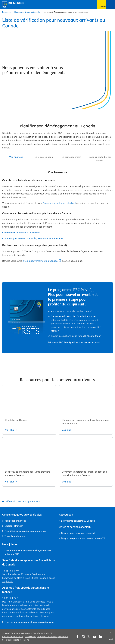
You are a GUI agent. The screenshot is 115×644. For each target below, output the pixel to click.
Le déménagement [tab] (71, 157)
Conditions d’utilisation (13, 637)
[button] (102, 5)
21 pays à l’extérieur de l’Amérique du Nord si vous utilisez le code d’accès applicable (29, 578)
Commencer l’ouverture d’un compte (21, 233)
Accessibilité (30, 637)
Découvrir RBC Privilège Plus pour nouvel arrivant (74, 342)
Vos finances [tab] (16, 157)
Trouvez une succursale (17, 622)
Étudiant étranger (14, 526)
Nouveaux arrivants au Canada (27, 12)
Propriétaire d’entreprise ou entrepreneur (25, 531)
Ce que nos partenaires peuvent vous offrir (83, 538)
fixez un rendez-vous (43, 622)
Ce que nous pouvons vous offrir (78, 533)
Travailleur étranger (15, 536)
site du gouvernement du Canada (40, 261)
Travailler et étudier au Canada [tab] (99, 159)
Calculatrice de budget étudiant (59, 203)
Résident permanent (15, 521)
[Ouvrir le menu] (111, 5)
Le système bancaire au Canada (78, 521)
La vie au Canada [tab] (44, 157)
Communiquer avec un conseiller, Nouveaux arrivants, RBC (33, 238)
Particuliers (7, 12)
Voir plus (10, 430)
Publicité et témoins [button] (20, 640)
